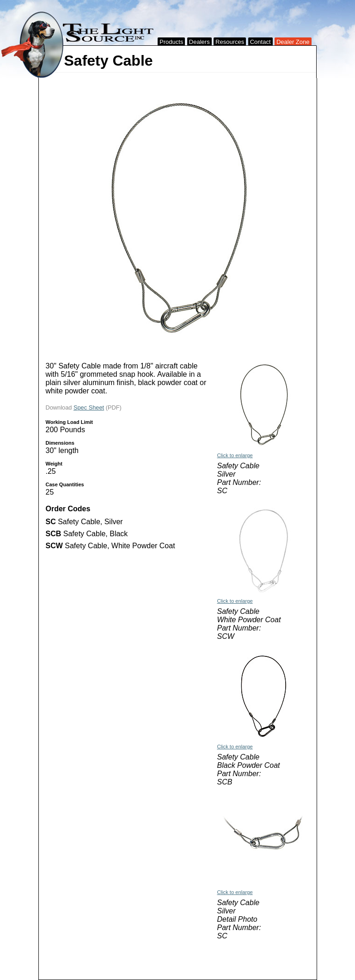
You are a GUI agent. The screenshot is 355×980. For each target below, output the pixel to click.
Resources (230, 42)
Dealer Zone (293, 42)
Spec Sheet (89, 407)
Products (171, 42)
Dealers (199, 42)
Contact (260, 42)
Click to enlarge (235, 455)
